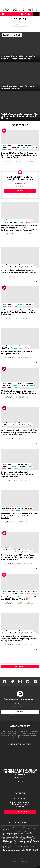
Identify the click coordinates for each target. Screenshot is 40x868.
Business (27, 346)
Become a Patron (20, 812)
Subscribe (20, 782)
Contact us (23, 862)
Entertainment (16, 147)
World (16, 150)
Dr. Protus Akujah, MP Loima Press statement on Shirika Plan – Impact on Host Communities (19, 558)
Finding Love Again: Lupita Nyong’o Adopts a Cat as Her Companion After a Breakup (21, 842)
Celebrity (28, 145)
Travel (10, 388)
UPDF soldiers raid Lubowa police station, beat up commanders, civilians (19, 272)
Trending (32, 9)
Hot (24, 9)
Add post (36, 14)
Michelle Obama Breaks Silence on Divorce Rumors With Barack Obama (18, 392)
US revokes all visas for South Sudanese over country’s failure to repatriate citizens (17, 474)
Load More (20, 667)
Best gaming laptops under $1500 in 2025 (20, 850)
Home (15, 862)
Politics (10, 150)
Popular (16, 9)
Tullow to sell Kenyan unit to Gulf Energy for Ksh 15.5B (17, 353)
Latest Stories (6, 145)
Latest (6, 9)
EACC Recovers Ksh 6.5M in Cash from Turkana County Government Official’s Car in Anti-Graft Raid (19, 433)
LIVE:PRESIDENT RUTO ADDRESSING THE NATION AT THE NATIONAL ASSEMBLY (20, 772)
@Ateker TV (20, 778)
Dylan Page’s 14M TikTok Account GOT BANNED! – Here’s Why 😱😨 (19, 598)
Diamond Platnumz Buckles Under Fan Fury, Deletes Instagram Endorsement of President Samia (19, 155)
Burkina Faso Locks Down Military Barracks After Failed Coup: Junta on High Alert (19, 312)
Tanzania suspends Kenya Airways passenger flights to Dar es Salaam (18, 833)
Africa (15, 145)
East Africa (5, 147)
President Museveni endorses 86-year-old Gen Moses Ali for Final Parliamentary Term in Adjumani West (20, 228)
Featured (25, 147)
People (4, 150)
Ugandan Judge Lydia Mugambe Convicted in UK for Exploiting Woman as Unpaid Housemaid (19, 639)
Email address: (20, 185)
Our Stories (34, 147)
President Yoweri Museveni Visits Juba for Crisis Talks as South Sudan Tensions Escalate (20, 516)
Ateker (21, 145)
